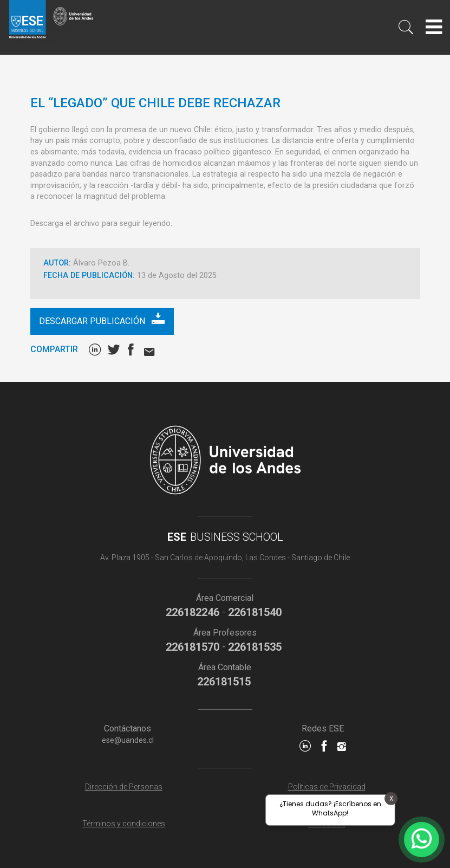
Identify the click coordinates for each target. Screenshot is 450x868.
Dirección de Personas (124, 787)
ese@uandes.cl (128, 740)
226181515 (224, 682)
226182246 (193, 612)
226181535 (255, 647)
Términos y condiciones (124, 824)
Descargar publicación (102, 319)
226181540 (255, 612)
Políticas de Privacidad (327, 787)
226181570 (193, 647)
